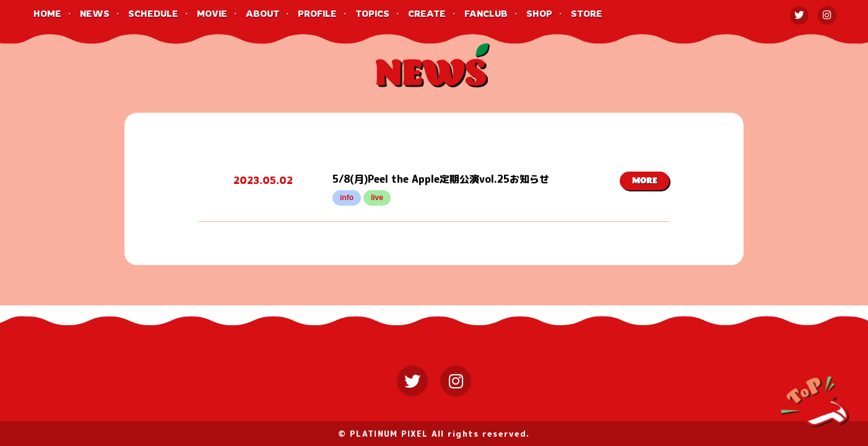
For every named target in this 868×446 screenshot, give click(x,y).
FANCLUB (486, 13)
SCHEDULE (153, 13)
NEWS (95, 13)
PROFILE (317, 13)
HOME (47, 13)
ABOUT (263, 13)
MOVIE (212, 13)
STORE (587, 13)
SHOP (539, 13)
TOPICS (372, 13)
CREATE (427, 13)
